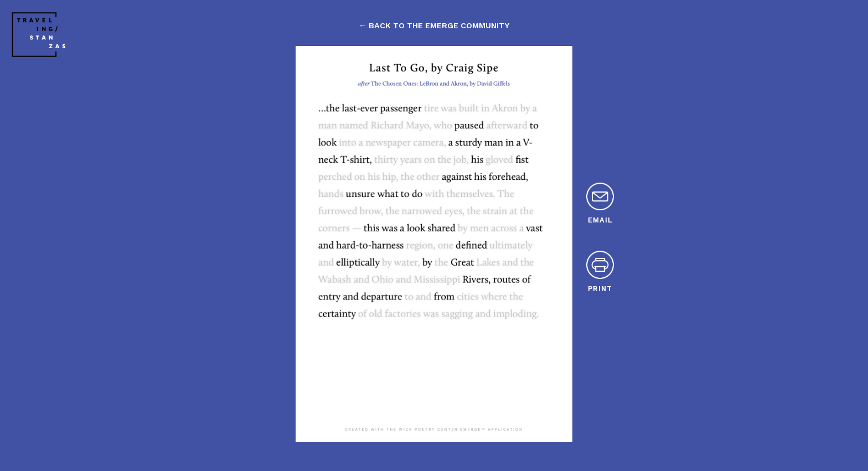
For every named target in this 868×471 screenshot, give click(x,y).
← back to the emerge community (434, 25)
